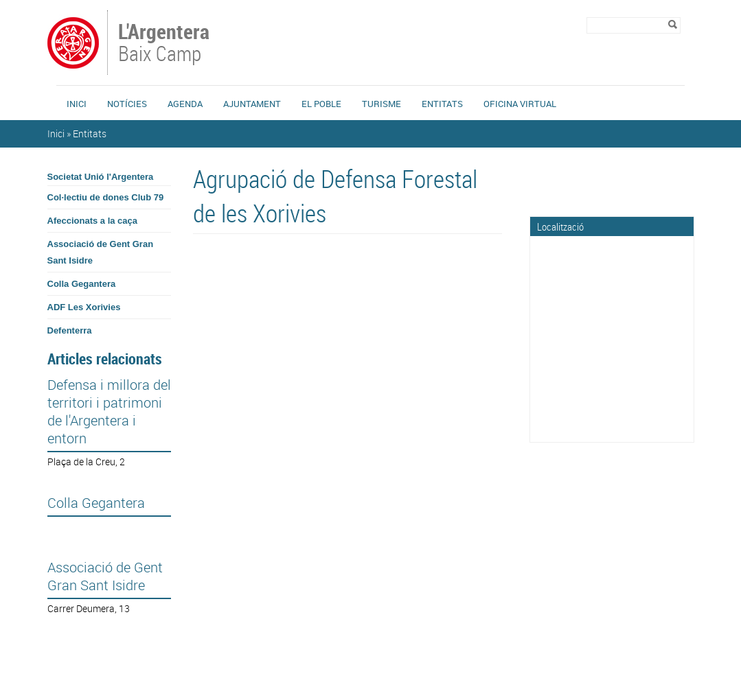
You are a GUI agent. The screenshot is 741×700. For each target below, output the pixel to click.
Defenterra (70, 330)
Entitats (442, 104)
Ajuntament (252, 104)
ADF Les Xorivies (84, 307)
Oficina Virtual (520, 104)
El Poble (321, 104)
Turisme (381, 104)
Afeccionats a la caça (93, 221)
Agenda (185, 104)
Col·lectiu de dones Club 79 (106, 197)
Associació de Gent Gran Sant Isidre (101, 252)
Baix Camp (165, 44)
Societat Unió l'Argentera (101, 177)
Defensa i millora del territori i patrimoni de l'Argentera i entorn (109, 412)
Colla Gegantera (82, 284)
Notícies (127, 104)
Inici (77, 104)
